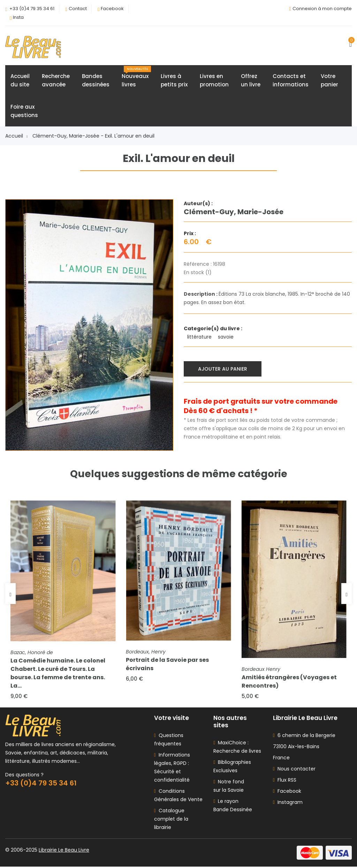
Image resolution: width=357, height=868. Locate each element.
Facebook (112, 9)
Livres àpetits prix (174, 81)
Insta (18, 17)
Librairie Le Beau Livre (64, 851)
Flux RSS (285, 781)
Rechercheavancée (56, 81)
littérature (200, 337)
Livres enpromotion (214, 81)
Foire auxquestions (24, 111)
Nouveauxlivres (136, 77)
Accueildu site (20, 81)
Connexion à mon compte (322, 9)
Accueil (16, 136)
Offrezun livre (251, 81)
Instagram (288, 804)
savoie (226, 337)
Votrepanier (329, 81)
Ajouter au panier (223, 369)
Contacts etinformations (291, 81)
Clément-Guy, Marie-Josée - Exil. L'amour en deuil (93, 136)
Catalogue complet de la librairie (171, 820)
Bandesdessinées (96, 81)
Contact (78, 9)
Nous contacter (294, 770)
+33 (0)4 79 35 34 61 (32, 9)
